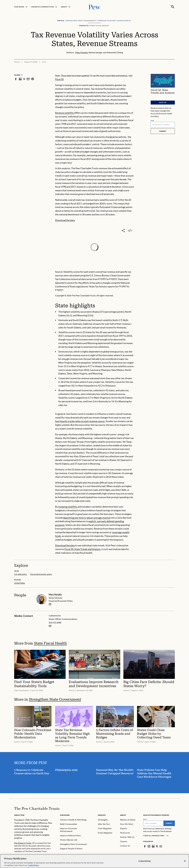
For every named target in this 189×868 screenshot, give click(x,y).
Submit (163, 131)
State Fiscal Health (50, 643)
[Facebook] (145, 846)
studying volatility (68, 507)
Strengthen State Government (55, 699)
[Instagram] (149, 846)
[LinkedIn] (153, 846)
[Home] (37, 808)
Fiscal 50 (59, 79)
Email (152, 120)
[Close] (185, 861)
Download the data (65, 220)
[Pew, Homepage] (94, 7)
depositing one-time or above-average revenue (87, 518)
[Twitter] (157, 846)
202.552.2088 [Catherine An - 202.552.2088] (55, 623)
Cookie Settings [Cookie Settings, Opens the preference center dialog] (145, 861)
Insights (102, 815)
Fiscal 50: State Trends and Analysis (83, 549)
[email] (50, 604)
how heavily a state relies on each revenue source (80, 421)
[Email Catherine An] (50, 626)
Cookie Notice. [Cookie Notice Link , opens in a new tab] (33, 865)
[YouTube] (161, 846)
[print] (33, 79)
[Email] (163, 125)
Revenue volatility (64, 113)
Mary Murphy (55, 594)
